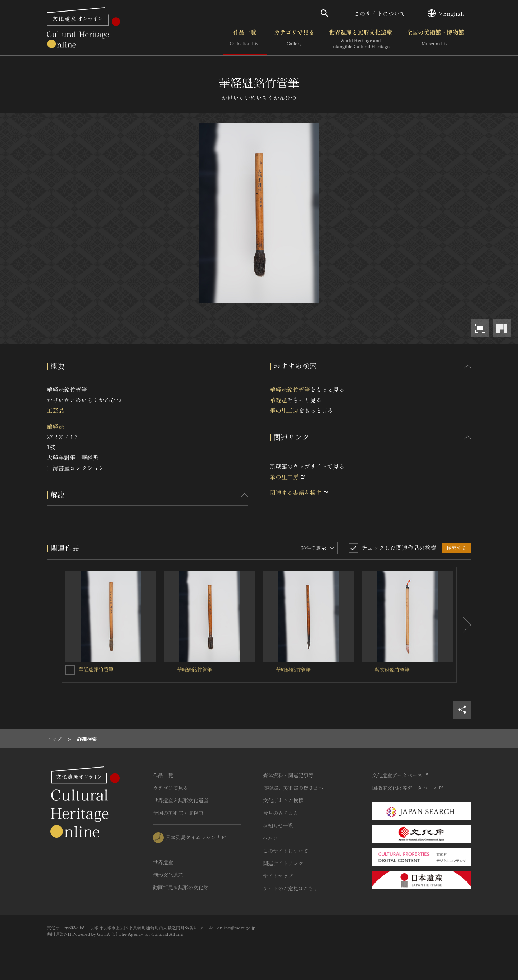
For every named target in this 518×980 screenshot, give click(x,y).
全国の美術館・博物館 (435, 39)
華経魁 (55, 426)
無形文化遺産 (168, 875)
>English (446, 13)
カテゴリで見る (294, 39)
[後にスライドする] (464, 625)
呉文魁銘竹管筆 (392, 669)
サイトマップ (278, 876)
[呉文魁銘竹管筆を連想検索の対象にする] (366, 670)
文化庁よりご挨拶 (283, 800)
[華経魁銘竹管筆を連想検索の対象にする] (70, 670)
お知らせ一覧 (278, 825)
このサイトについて (380, 13)
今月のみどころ (281, 813)
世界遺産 (163, 862)
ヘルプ (271, 838)
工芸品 (55, 410)
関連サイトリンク (283, 863)
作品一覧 (245, 39)
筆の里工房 (284, 410)
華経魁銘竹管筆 (290, 389)
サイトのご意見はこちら (291, 888)
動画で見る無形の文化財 (181, 887)
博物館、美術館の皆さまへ (293, 788)
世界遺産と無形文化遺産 (360, 39)
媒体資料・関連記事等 (288, 775)
